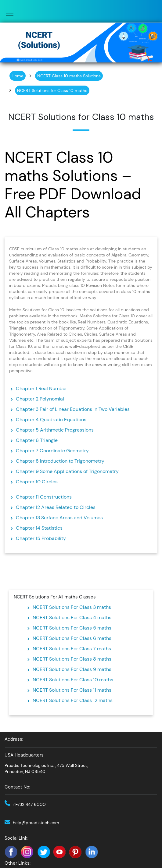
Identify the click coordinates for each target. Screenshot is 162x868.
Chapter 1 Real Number (41, 388)
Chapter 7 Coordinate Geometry (52, 451)
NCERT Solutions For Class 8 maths (72, 659)
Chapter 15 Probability (41, 538)
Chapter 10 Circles (37, 482)
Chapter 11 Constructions (44, 497)
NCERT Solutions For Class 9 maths (72, 669)
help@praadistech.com (36, 823)
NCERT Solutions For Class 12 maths (73, 700)
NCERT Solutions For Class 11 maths (72, 690)
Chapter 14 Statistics (39, 528)
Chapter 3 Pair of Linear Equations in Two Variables (73, 409)
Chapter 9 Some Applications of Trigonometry (67, 471)
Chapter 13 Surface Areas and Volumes (59, 518)
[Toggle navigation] (8, 13)
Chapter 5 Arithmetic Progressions (55, 430)
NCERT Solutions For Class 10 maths (73, 680)
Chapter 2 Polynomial (40, 399)
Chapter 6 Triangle (37, 440)
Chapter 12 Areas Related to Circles (56, 507)
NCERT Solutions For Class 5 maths (72, 628)
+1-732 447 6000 (29, 804)
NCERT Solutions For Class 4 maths (72, 617)
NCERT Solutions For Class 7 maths (72, 649)
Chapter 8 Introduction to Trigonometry (60, 461)
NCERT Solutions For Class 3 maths (72, 607)
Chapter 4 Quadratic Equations (51, 420)
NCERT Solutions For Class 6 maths (72, 638)
